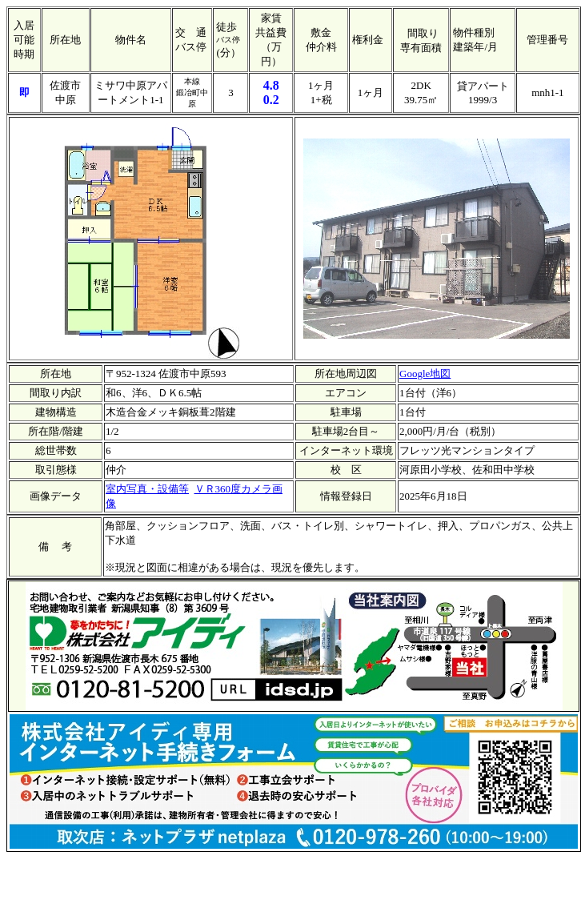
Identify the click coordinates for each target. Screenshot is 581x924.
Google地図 (425, 374)
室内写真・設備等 (147, 489)
